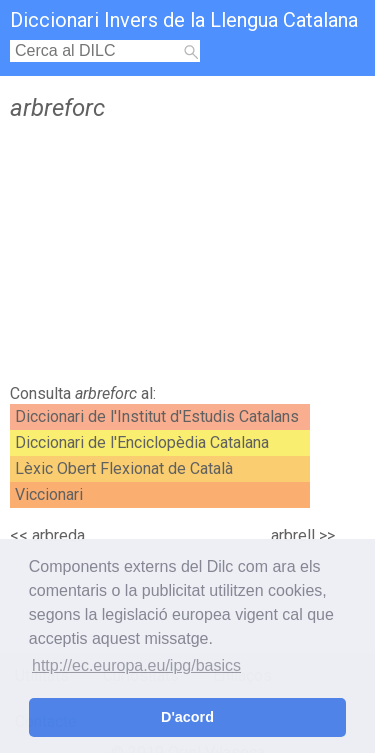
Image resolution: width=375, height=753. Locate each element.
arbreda (58, 535)
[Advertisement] (187, 258)
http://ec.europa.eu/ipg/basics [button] (136, 665)
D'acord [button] (187, 717)
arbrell (293, 535)
